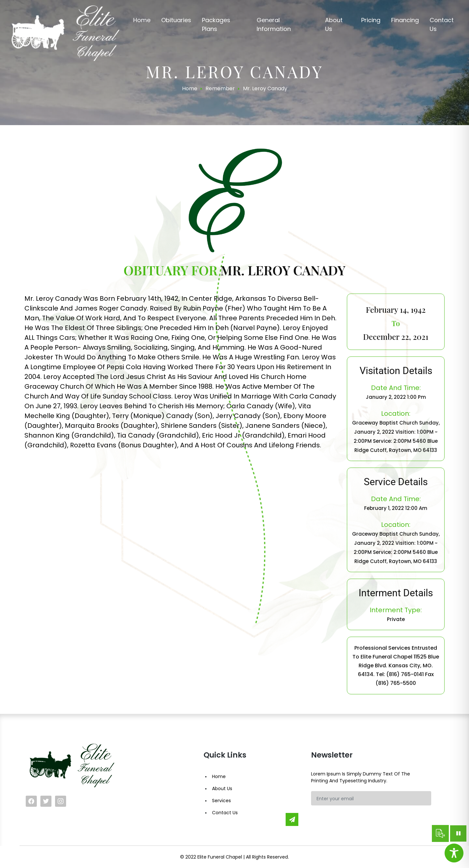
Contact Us (225, 813)
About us (334, 24)
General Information (274, 24)
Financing (405, 20)
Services (221, 801)
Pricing (371, 20)
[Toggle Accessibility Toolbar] (454, 853)
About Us (222, 788)
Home (142, 20)
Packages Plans (216, 24)
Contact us (442, 24)
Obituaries (176, 20)
